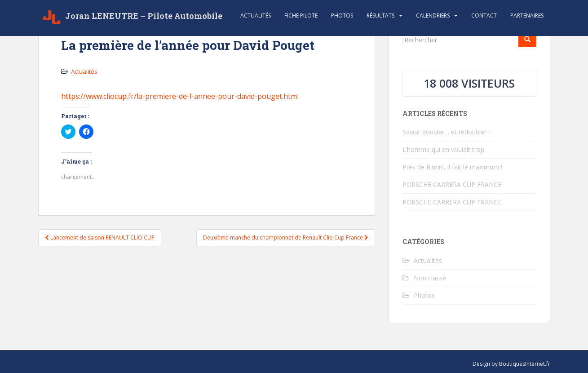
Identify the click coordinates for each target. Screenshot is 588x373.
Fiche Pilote (301, 16)
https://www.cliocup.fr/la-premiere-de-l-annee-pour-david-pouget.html (180, 96)
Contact (484, 16)
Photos (342, 16)
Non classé (430, 278)
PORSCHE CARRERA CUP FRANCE (452, 184)
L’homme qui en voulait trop (443, 149)
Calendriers (433, 16)
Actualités (256, 16)
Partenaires (527, 16)
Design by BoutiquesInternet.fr (511, 364)
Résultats (380, 16)
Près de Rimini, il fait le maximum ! (452, 167)
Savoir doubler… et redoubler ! (446, 132)
